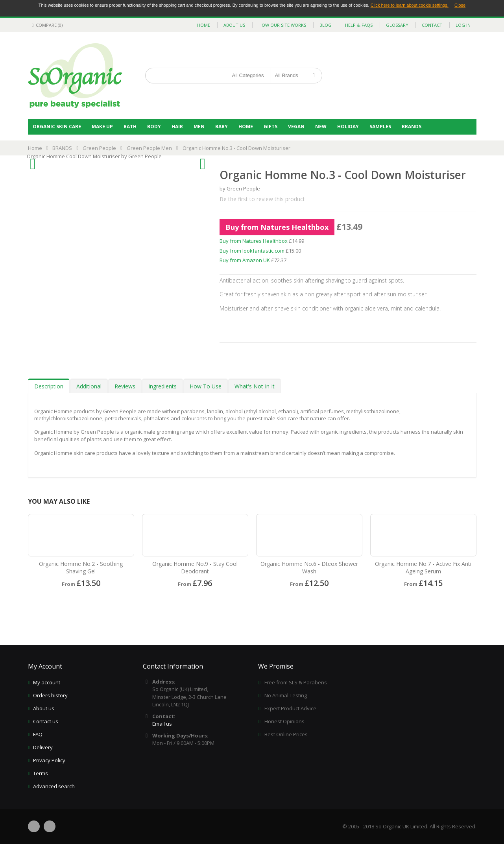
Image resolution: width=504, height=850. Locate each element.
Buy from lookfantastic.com (252, 251)
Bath (130, 127)
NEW (321, 127)
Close (460, 5)
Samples (380, 127)
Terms (41, 773)
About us (44, 708)
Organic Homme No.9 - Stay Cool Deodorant (195, 567)
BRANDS (412, 127)
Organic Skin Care (57, 127)
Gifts (270, 127)
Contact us (46, 721)
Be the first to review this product (262, 199)
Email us (162, 724)
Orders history (50, 695)
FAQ (38, 734)
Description (49, 386)
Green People (99, 148)
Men (199, 127)
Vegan (296, 127)
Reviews (125, 386)
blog (326, 25)
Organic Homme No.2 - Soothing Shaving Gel (81, 567)
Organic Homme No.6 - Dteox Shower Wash (309, 567)
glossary (397, 25)
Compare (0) (46, 25)
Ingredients (162, 386)
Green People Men (149, 148)
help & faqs (359, 25)
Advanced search (54, 786)
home (204, 25)
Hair (177, 127)
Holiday (348, 127)
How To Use (206, 386)
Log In (463, 25)
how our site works (282, 25)
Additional (89, 386)
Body (154, 127)
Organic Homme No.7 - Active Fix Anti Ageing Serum (423, 567)
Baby (222, 127)
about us (234, 25)
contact (432, 25)
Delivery (43, 747)
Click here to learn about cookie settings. (410, 5)
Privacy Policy (49, 760)
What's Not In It (255, 386)
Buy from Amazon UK (245, 260)
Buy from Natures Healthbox (277, 227)
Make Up (102, 127)
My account (47, 682)
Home (246, 127)
